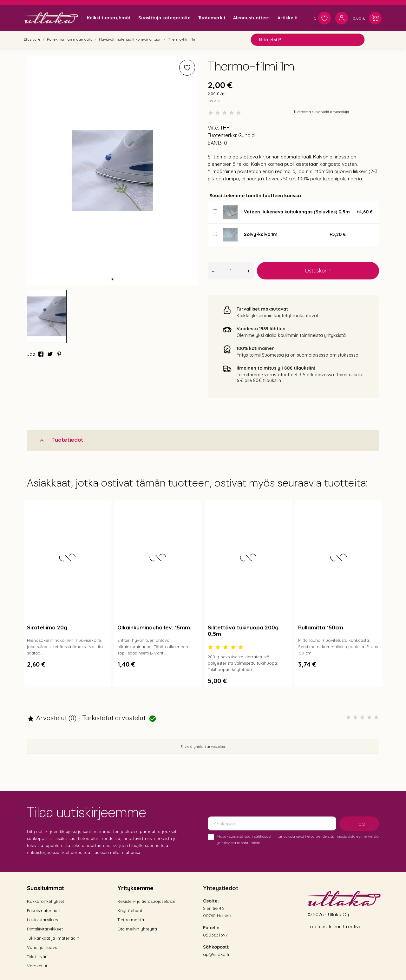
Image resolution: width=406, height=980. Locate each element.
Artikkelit (288, 18)
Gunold (246, 135)
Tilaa (359, 824)
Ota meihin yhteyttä (137, 929)
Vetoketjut (37, 966)
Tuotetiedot (61, 440)
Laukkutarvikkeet (44, 920)
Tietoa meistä (131, 920)
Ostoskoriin (318, 271)
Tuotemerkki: (222, 135)
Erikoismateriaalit (44, 910)
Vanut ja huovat (43, 947)
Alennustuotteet (252, 18)
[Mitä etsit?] (308, 40)
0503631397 (215, 935)
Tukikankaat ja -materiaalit (53, 938)
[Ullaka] (51, 18)
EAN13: (215, 143)
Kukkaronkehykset (46, 901)
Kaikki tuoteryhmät (109, 18)
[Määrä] (231, 271)
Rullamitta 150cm (321, 627)
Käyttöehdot (130, 910)
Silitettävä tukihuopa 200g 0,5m (243, 631)
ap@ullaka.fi (216, 954)
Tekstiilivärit (38, 957)
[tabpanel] (113, 171)
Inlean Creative (345, 926)
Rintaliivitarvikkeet (45, 929)
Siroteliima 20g (47, 627)
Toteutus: (318, 926)
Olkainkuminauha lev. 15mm (154, 627)
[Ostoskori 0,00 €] (367, 18)
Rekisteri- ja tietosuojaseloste (146, 901)
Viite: (213, 128)
